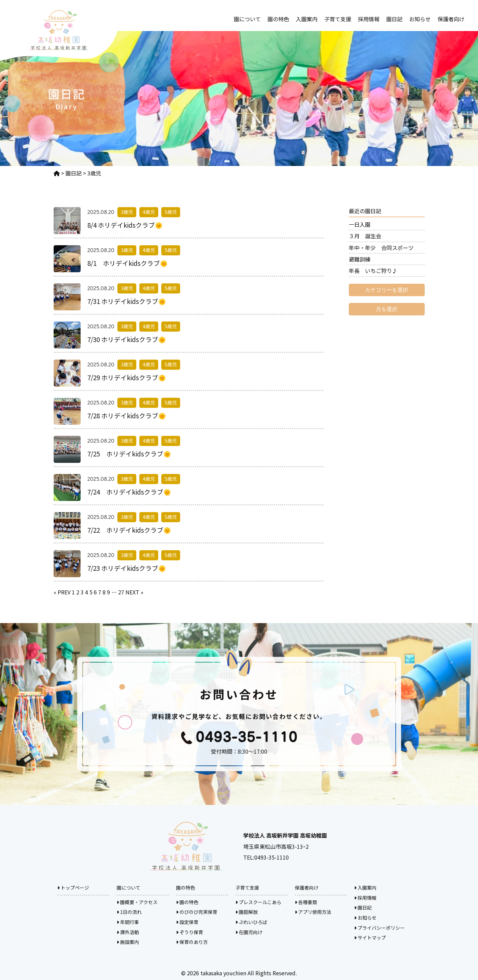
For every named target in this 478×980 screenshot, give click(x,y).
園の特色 (278, 19)
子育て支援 (338, 19)
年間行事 (128, 922)
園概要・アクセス (137, 902)
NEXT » (134, 592)
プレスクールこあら (258, 902)
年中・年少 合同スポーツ (381, 248)
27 (121, 592)
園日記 (394, 19)
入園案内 (307, 19)
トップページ (73, 888)
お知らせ (420, 19)
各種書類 (306, 902)
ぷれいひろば (251, 922)
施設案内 (128, 942)
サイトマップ (370, 937)
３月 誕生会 (365, 236)
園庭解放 (247, 912)
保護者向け (451, 19)
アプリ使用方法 (313, 912)
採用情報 (369, 19)
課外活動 (128, 932)
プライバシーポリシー (379, 928)
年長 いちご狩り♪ (373, 271)
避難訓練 (360, 259)
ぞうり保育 (190, 932)
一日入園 (360, 224)
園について (247, 19)
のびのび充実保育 (197, 912)
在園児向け (249, 932)
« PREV (62, 592)
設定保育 (187, 922)
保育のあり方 (192, 942)
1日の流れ (129, 912)
